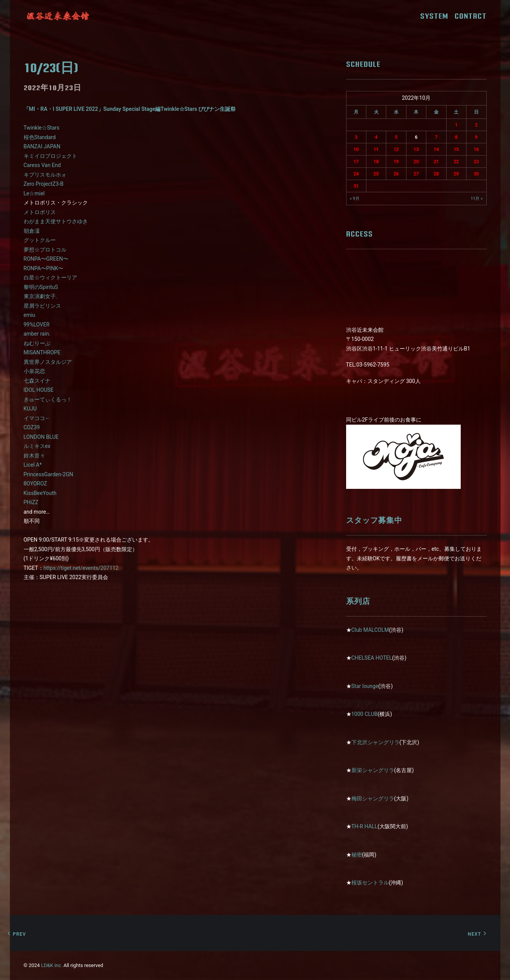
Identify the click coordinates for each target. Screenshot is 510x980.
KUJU (30, 409)
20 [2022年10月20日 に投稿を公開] (416, 162)
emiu (30, 315)
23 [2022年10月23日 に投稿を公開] (476, 162)
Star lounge (365, 686)
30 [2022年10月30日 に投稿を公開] (476, 174)
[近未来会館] (58, 16)
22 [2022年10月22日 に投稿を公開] (456, 162)
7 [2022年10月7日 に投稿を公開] (436, 137)
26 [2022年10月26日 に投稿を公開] (396, 174)
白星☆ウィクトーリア (50, 277)
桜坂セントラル (370, 883)
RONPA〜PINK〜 (44, 268)
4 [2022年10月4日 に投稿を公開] (376, 137)
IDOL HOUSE (39, 390)
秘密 (357, 855)
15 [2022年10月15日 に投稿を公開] (456, 149)
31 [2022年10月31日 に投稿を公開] (356, 186)
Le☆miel (34, 193)
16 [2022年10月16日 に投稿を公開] (476, 149)
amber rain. (37, 334)
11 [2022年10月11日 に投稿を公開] (376, 149)
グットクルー (40, 240)
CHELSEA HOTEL (372, 658)
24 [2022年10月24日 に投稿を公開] (356, 174)
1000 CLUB (365, 714)
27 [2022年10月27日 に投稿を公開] (416, 174)
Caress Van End (42, 165)
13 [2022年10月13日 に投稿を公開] (416, 149)
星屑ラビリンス (42, 306)
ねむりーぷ (37, 343)
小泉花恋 (34, 371)
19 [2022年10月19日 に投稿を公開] (396, 162)
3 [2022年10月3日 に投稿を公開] (356, 137)
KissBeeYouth (40, 493)
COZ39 (32, 427)
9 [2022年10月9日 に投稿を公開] (476, 137)
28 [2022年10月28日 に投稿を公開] (436, 174)
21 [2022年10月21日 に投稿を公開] (436, 162)
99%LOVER (37, 325)
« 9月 (355, 199)
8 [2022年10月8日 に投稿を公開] (456, 137)
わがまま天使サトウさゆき (56, 221)
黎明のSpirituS (41, 287)
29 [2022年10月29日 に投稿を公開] (456, 174)
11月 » (477, 199)
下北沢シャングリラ (376, 742)
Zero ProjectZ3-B (44, 184)
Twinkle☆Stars (42, 128)
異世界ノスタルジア (48, 362)
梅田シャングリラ (373, 798)
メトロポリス (40, 212)
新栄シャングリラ (373, 770)
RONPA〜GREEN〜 (46, 259)
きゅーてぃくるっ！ (48, 399)
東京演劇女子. (40, 296)
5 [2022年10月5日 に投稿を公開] (396, 137)
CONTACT (471, 16)
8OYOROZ (36, 484)
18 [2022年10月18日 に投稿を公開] (376, 162)
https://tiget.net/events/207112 (81, 568)
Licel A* (33, 465)
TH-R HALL (365, 826)
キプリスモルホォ (45, 175)
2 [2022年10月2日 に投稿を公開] (476, 125)
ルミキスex (37, 446)
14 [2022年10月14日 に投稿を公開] (436, 149)
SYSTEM (437, 16)
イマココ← (37, 418)
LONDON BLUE (41, 437)
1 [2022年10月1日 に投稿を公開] (456, 125)
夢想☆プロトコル (45, 250)
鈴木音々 (34, 456)
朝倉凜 (32, 231)
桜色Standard (40, 137)
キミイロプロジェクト (50, 156)
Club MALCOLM (370, 630)
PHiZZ (31, 502)
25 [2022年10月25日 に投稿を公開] (376, 174)
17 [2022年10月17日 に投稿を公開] (356, 162)
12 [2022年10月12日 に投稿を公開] (396, 149)
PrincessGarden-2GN (49, 474)
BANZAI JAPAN (42, 146)
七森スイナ (37, 381)
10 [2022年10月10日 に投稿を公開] (356, 149)
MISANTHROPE (42, 352)
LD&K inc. (52, 965)
